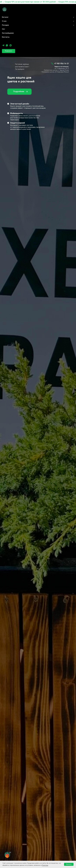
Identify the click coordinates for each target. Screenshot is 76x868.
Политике (45, 865)
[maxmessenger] (11, 45)
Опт (4, 29)
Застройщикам (8, 33)
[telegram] (3, 45)
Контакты (6, 37)
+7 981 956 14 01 (62, 64)
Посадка (5, 25)
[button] (9, 51)
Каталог (5, 17)
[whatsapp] (7, 45)
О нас (4, 21)
